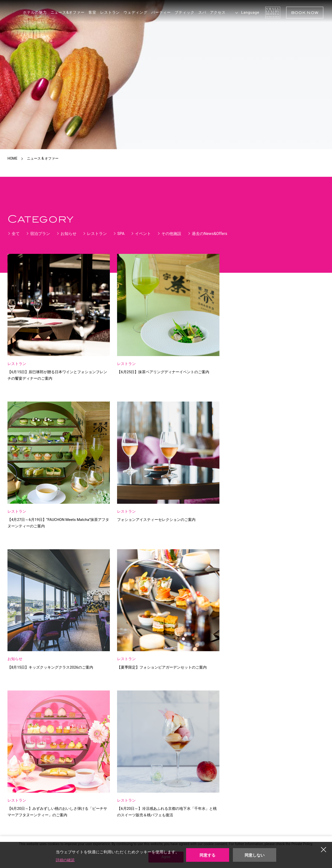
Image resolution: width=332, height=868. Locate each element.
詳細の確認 (66, 860)
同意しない (255, 855)
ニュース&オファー (64, 12)
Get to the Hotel (105, 761)
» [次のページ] (221, 644)
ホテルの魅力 (32, 12)
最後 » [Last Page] (239, 645)
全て (16, 234)
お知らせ (68, 234)
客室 (89, 12)
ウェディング (132, 12)
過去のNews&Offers (209, 234)
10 (190, 644)
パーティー (158, 12)
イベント (143, 234)
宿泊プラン (40, 234)
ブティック (182, 12)
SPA (121, 234)
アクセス (215, 12)
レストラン (107, 12)
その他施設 (171, 234)
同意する (207, 855)
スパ (199, 12)
